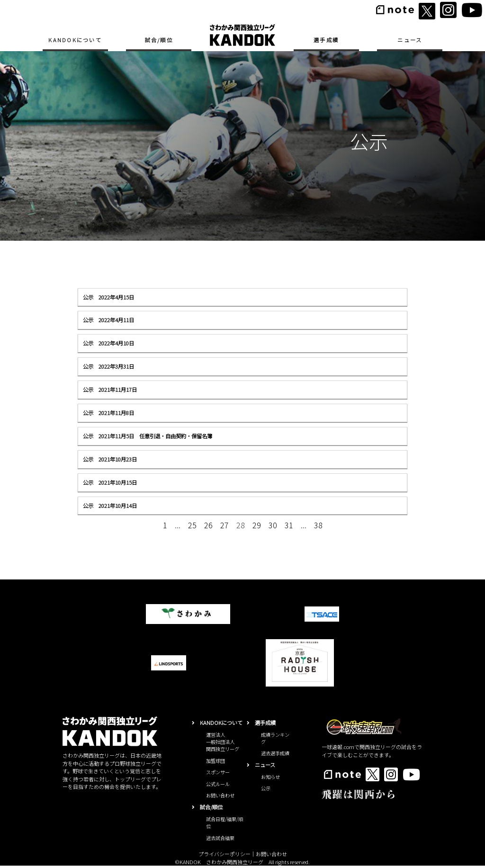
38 (318, 525)
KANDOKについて (75, 40)
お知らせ (270, 779)
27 (225, 525)
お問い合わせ (220, 798)
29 (257, 525)
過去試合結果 (220, 840)
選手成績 (326, 40)
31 (289, 525)
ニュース (410, 40)
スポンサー (218, 774)
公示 (266, 791)
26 (208, 525)
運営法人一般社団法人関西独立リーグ (223, 744)
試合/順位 (159, 40)
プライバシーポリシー (225, 856)
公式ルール (218, 786)
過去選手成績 (275, 755)
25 (192, 525)
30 (273, 525)
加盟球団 (216, 763)
